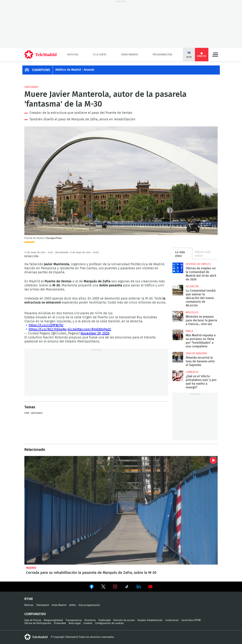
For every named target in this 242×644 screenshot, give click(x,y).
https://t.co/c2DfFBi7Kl (46, 325)
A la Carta (100, 55)
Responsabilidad (53, 620)
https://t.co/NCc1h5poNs (48, 329)
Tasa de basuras (196, 353)
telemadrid (36, 637)
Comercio (192, 372)
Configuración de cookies (109, 623)
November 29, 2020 (95, 333)
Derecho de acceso (124, 620)
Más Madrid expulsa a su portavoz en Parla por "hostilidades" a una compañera (178, 335)
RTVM (29, 599)
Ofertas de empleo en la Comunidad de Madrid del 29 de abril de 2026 (178, 268)
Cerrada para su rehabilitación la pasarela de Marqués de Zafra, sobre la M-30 (121, 510)
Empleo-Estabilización (150, 620)
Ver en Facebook (92, 587)
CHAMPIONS (41, 70)
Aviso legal (75, 623)
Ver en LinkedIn (139, 587)
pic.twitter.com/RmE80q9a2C (89, 329)
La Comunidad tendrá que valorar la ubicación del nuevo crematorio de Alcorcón (178, 290)
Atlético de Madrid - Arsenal (75, 70)
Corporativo (35, 614)
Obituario (31, 87)
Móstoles (192, 312)
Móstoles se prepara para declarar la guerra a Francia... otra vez (178, 316)
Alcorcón (192, 286)
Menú (215, 55)
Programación (162, 55)
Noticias (73, 55)
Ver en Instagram (115, 587)
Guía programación (89, 605)
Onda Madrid (129, 55)
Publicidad (105, 620)
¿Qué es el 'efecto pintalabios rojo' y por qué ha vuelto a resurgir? (178, 376)
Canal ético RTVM (191, 620)
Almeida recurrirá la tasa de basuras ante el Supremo (178, 357)
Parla (189, 331)
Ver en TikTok (127, 587)
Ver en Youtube (150, 587)
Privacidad (60, 623)
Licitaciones (172, 620)
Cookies (88, 623)
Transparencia (74, 620)
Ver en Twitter (103, 587)
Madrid (31, 568)
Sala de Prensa (33, 620)
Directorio (90, 620)
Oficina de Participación (38, 623)
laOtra (72, 605)
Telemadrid (43, 605)
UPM (27, 413)
